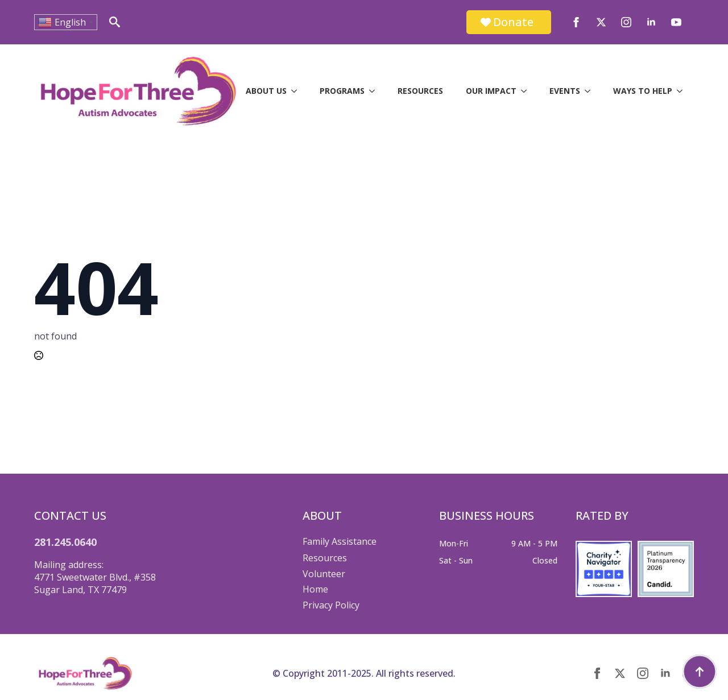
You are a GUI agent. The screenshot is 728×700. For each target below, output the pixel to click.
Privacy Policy (331, 605)
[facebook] (576, 22)
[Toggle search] (115, 22)
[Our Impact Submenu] (527, 91)
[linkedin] (651, 22)
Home (315, 589)
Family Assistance (340, 541)
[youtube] (676, 22)
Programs (342, 91)
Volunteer (324, 574)
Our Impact (491, 91)
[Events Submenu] (591, 91)
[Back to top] (700, 672)
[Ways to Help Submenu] (683, 91)
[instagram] (626, 22)
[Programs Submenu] (375, 91)
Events (565, 91)
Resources (420, 91)
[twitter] (601, 22)
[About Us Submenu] (297, 91)
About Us (266, 91)
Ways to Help (643, 91)
